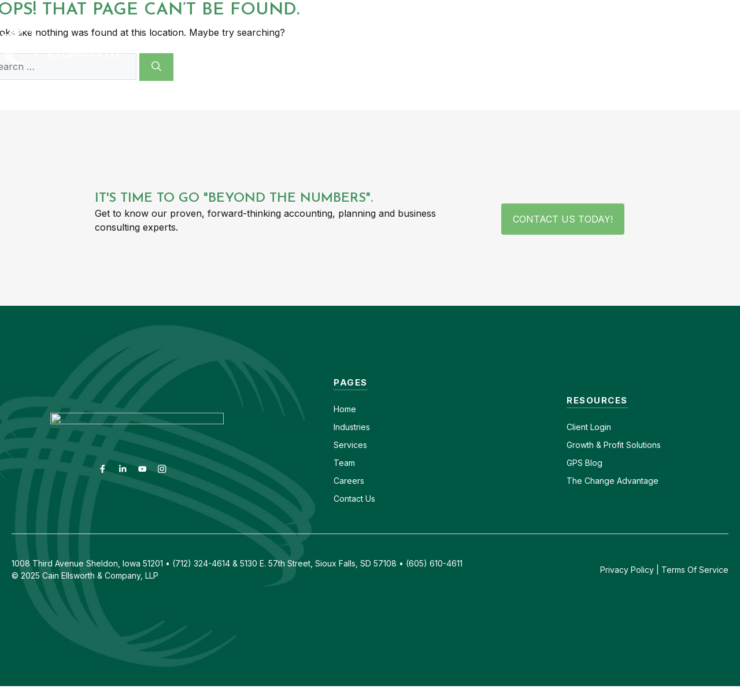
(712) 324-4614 (708, 10)
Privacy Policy (627, 570)
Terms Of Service (695, 570)
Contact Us (354, 499)
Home (345, 409)
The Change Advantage (613, 481)
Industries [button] (371, 46)
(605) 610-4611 (628, 10)
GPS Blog (672, 46)
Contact (513, 10)
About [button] (539, 46)
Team (344, 463)
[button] (724, 46)
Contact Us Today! (563, 219)
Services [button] (460, 46)
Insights (603, 46)
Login (600, 427)
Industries (352, 427)
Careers (563, 10)
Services (350, 445)
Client (577, 427)
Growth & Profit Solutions (614, 445)
